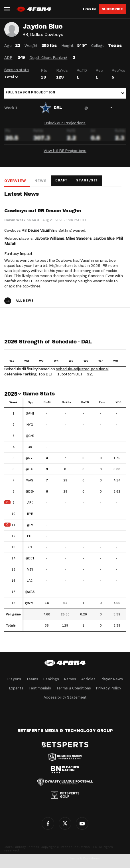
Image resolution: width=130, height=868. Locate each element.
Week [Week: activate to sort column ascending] (13, 402)
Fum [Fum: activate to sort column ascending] (102, 402)
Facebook (48, 823)
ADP (8, 58)
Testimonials (40, 688)
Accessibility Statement (65, 697)
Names (70, 679)
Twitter (65, 823)
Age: (8, 46)
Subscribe (112, 9)
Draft (61, 180)
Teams (32, 679)
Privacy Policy (109, 688)
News (40, 181)
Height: (68, 46)
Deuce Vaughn (41, 230)
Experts (16, 688)
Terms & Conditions (74, 688)
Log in (89, 9)
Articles (88, 679)
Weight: (32, 46)
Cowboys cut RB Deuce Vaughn (43, 211)
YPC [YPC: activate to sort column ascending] (118, 402)
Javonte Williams (49, 238)
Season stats (17, 70)
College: (98, 46)
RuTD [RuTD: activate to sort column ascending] (85, 402)
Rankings (51, 679)
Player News (112, 679)
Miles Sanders (79, 238)
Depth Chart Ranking (48, 58)
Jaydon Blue (104, 238)
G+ (82, 823)
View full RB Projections (65, 151)
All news (25, 301)
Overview (15, 181)
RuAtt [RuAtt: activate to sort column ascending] (48, 402)
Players (14, 679)
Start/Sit (87, 180)
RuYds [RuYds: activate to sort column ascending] (66, 402)
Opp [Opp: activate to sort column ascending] (31, 402)
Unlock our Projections (65, 123)
